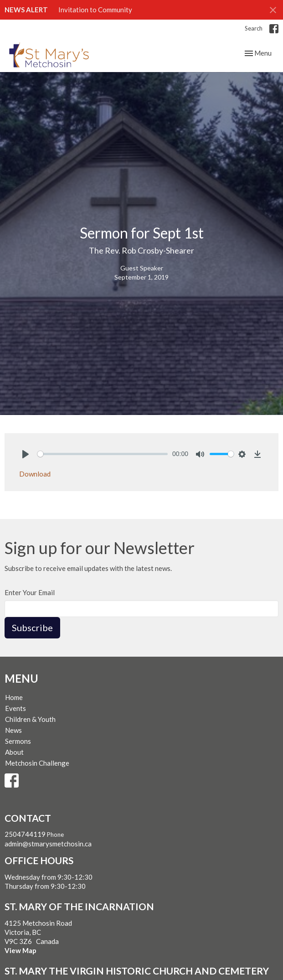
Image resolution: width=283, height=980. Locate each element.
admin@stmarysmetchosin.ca (48, 844)
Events (15, 708)
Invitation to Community (95, 10)
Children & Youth (30, 719)
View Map (21, 950)
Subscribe (32, 627)
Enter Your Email (30, 592)
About (14, 752)
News (13, 730)
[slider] (103, 454)
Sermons (18, 741)
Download (35, 474)
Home (14, 697)
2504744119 (25, 834)
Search (254, 28)
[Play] (26, 454)
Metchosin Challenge (37, 763)
